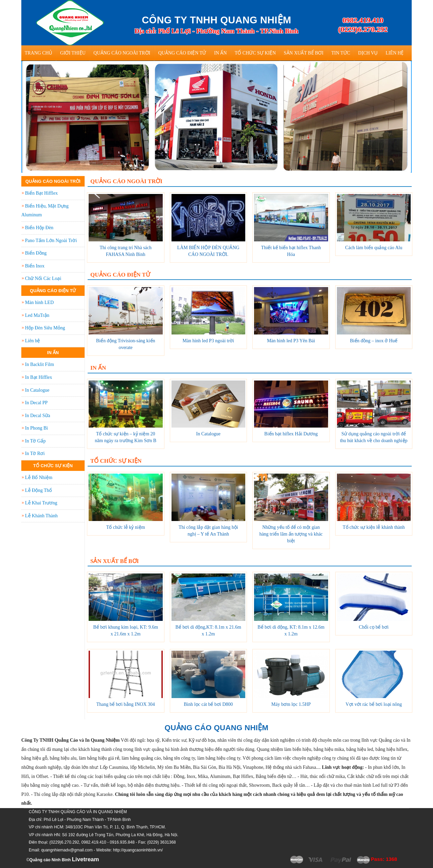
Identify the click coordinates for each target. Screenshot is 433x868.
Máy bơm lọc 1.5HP (291, 704)
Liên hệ (395, 53)
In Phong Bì (37, 428)
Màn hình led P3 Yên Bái (291, 341)
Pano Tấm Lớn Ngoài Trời (51, 241)
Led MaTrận (37, 315)
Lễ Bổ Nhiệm (39, 478)
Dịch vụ (368, 53)
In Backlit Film (40, 364)
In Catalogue (208, 434)
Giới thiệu (73, 53)
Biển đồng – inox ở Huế (374, 341)
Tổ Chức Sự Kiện (255, 53)
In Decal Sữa (38, 416)
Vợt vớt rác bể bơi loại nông (374, 704)
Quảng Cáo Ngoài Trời (122, 53)
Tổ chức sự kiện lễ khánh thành (374, 527)
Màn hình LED (39, 302)
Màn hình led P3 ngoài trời (209, 341)
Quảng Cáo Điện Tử (182, 53)
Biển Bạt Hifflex (41, 193)
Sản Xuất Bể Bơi (304, 53)
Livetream (85, 859)
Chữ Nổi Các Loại (43, 278)
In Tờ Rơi (35, 453)
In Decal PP (36, 403)
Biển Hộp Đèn (39, 228)
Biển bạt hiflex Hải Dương (291, 434)
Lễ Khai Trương (41, 503)
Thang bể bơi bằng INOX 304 (126, 704)
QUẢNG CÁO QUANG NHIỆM (217, 728)
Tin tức (341, 53)
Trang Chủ (38, 53)
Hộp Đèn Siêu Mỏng (45, 328)
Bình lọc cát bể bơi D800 (208, 704)
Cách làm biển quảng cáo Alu (374, 248)
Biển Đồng (36, 253)
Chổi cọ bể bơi (374, 627)
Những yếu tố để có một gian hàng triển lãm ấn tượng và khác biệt (291, 534)
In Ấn (220, 53)
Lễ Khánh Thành (41, 516)
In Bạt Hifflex (39, 377)
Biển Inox (35, 266)
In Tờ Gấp (35, 441)
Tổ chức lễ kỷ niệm (126, 527)
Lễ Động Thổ (38, 490)
